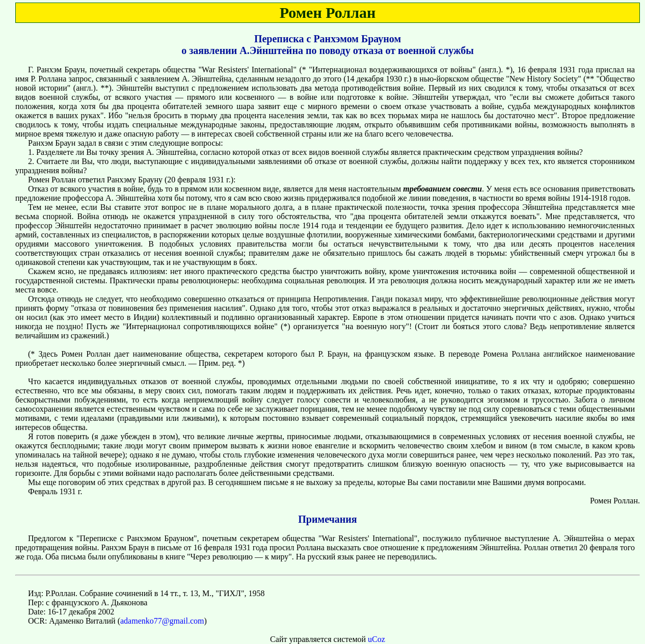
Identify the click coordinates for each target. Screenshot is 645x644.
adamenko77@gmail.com (162, 621)
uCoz (377, 639)
